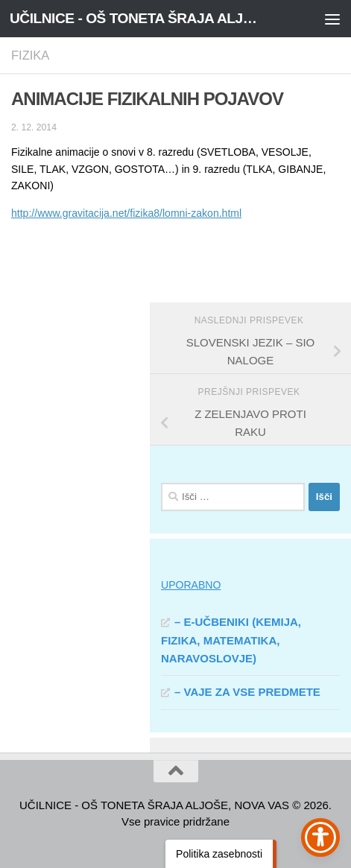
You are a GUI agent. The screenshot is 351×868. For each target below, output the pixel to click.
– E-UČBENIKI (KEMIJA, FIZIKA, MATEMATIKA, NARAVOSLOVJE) (231, 640)
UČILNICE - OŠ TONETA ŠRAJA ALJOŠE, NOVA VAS (136, 18)
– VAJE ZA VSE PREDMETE (247, 692)
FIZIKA (30, 55)
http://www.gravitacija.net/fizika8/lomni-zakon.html (126, 213)
